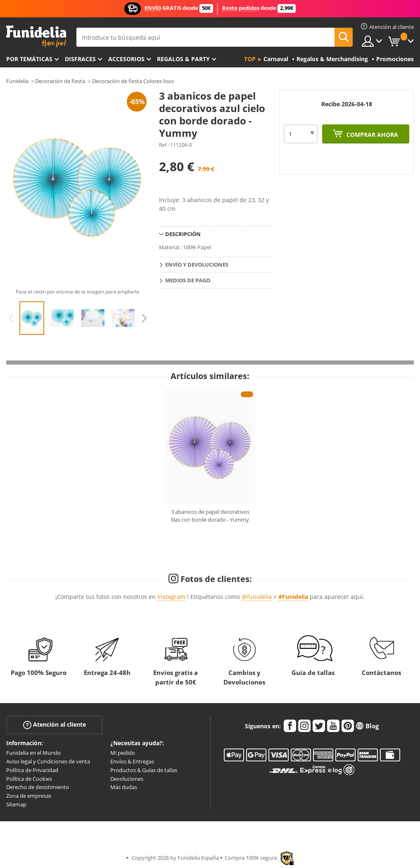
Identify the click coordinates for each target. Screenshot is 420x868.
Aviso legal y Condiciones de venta (48, 761)
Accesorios (126, 59)
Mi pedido (123, 753)
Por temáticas (29, 59)
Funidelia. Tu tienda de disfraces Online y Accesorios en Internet (36, 37)
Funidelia (17, 81)
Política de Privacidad (32, 770)
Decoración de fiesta (60, 81)
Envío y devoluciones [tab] (197, 265)
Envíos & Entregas (132, 761)
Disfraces (80, 59)
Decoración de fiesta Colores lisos (133, 81)
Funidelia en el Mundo (33, 753)
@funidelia (257, 597)
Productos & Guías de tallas (144, 770)
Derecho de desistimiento (38, 787)
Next (144, 318)
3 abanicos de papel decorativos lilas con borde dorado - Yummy (210, 516)
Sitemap (16, 804)
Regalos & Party (183, 59)
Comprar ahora (371, 135)
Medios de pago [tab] (188, 280)
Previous (11, 318)
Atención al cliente (55, 725)
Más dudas (124, 787)
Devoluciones (127, 779)
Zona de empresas (29, 796)
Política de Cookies (29, 779)
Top (250, 59)
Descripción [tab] (183, 234)
